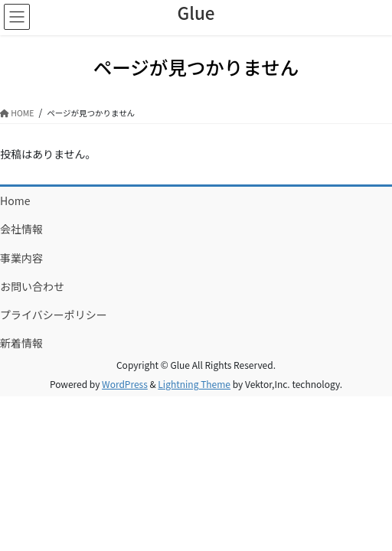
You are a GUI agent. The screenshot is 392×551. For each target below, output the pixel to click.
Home (15, 201)
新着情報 (21, 343)
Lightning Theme (194, 384)
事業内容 (21, 258)
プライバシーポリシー (54, 315)
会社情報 (21, 229)
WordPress (125, 384)
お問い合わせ (32, 286)
